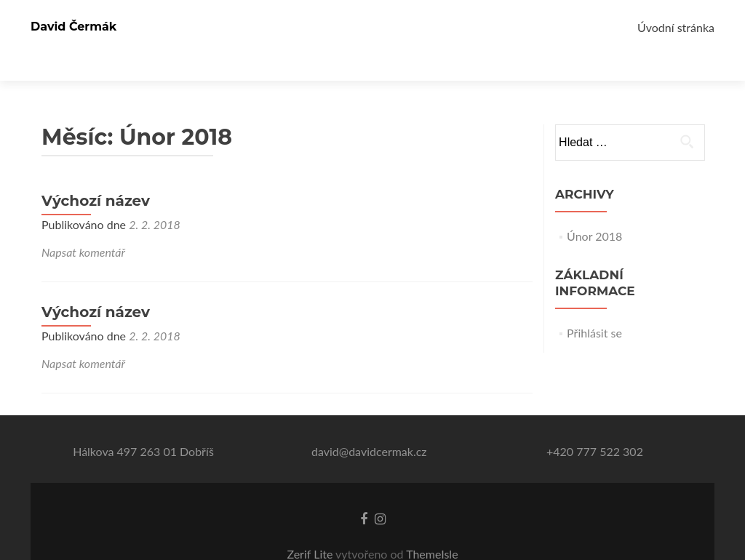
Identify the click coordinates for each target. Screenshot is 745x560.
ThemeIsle (432, 528)
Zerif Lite (311, 528)
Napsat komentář (83, 227)
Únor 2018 (594, 211)
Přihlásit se (594, 307)
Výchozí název (96, 175)
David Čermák (73, 27)
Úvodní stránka (676, 27)
